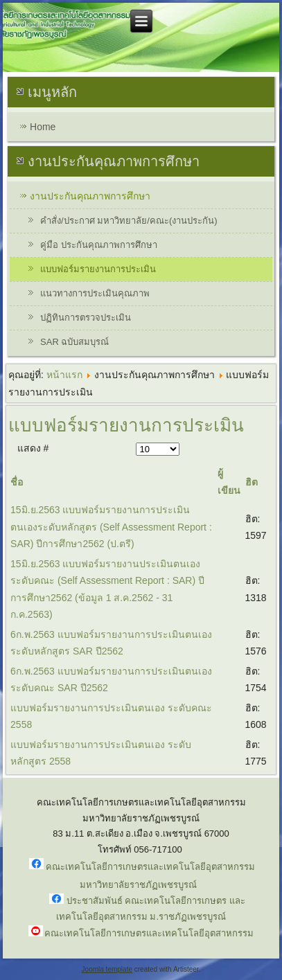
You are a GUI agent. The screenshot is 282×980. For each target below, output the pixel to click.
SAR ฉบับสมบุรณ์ (74, 342)
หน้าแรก (64, 375)
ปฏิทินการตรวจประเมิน (86, 318)
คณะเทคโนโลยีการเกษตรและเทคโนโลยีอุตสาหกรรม (149, 933)
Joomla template (107, 969)
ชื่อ (17, 482)
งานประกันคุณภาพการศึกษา (90, 196)
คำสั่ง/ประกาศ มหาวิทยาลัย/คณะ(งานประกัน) (129, 221)
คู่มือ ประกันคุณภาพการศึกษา (99, 245)
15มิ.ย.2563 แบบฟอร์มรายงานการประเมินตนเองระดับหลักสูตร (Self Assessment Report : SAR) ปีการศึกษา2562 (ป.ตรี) (111, 527)
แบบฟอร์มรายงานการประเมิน (98, 269)
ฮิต (252, 482)
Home (43, 127)
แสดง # (33, 448)
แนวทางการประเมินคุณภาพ (95, 293)
